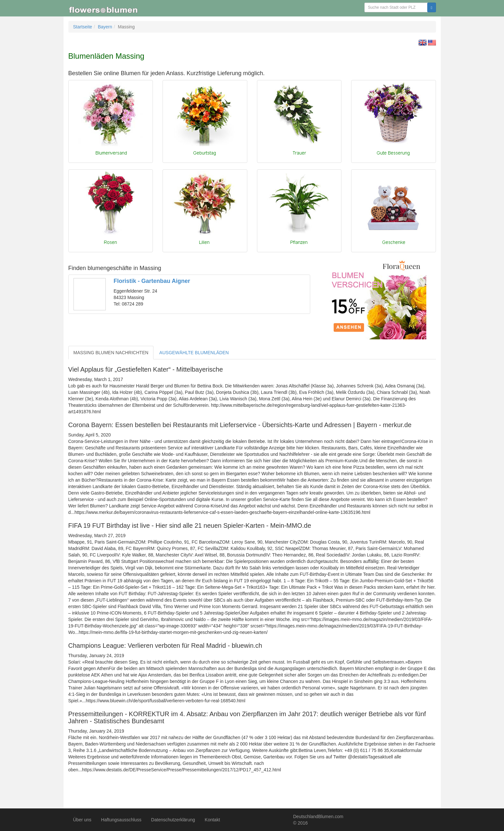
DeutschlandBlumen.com (318, 816)
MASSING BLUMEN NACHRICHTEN (111, 353)
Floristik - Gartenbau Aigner (152, 281)
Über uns (82, 820)
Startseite (83, 27)
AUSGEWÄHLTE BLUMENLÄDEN (194, 353)
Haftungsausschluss (121, 820)
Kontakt (212, 820)
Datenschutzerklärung (173, 820)
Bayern (105, 27)
